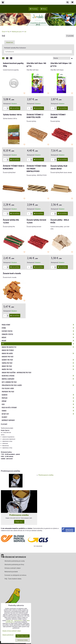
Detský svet (38, 414)
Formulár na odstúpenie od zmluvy (15, 575)
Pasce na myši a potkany (38, 407)
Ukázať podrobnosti (8, 635)
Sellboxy (4, 417)
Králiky (38, 337)
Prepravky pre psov (8, 392)
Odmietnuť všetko (23, 640)
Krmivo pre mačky (38, 353)
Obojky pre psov (38, 366)
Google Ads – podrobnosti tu (15, 621)
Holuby (38, 341)
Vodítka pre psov (38, 363)
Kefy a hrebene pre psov (9, 382)
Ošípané (38, 401)
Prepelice (38, 398)
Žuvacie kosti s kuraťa (12, 273)
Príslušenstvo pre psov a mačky (38, 385)
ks (6, 108)
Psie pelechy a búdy (8, 388)
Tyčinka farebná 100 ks (12, 115)
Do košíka (15, 108)
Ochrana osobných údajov (13, 568)
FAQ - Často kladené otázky (13, 579)
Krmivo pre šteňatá (8, 350)
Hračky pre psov (38, 369)
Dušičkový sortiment (8, 420)
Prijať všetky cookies (23, 636)
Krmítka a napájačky (38, 379)
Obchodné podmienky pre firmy (14, 564)
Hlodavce (38, 395)
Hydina (38, 328)
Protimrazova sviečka (19, 515)
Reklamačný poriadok (11, 572)
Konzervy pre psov (8, 357)
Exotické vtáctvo (38, 331)
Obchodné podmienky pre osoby (15, 561)
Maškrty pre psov (38, 360)
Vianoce (38, 411)
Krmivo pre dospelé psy (38, 347)
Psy (38, 344)
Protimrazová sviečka (46, 475)
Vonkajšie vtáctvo (38, 334)
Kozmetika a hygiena (38, 376)
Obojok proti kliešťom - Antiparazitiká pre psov (17, 372)
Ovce (38, 404)
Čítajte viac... (19, 522)
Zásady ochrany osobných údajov (12, 631)
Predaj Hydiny (38, 325)
